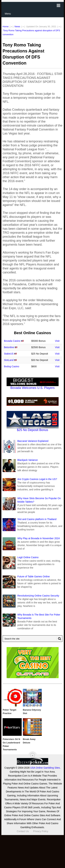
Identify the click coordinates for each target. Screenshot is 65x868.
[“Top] (32, 755)
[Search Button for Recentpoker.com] (59, 639)
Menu (8, 14)
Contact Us (23, 831)
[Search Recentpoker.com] (33, 639)
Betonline (9, 347)
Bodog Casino (12, 366)
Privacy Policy (41, 831)
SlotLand (9, 360)
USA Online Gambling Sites (45, 768)
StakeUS (9, 354)
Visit (57, 341)
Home (6, 26)
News (17, 26)
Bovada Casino (12, 341)
